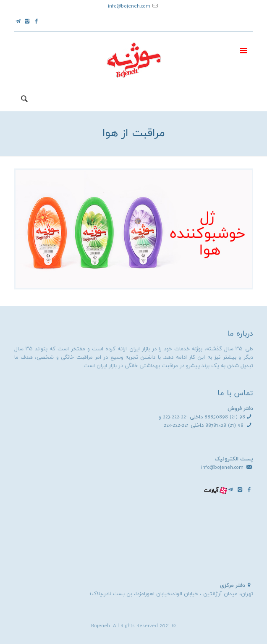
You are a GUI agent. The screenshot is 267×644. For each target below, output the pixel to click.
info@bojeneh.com (129, 6)
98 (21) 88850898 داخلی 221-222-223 (204, 417)
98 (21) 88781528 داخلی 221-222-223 (204, 426)
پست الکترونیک (234, 459)
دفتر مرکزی (233, 586)
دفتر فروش (240, 409)
